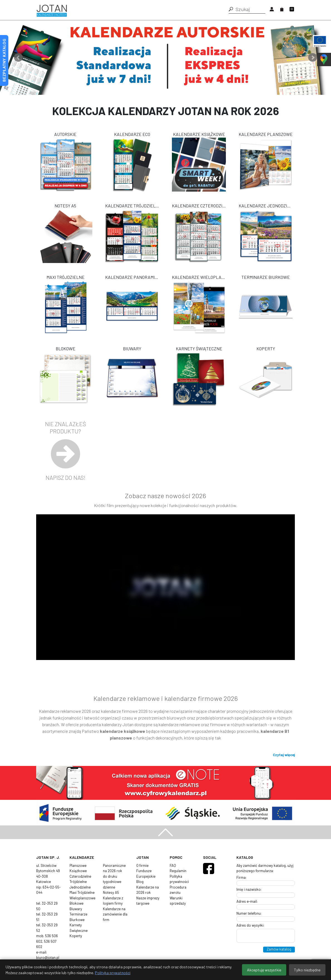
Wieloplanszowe (82, 898)
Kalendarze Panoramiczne (132, 277)
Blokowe (66, 348)
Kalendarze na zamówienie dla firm (115, 914)
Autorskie (65, 134)
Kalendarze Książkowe (199, 134)
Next (313, 58)
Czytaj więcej (284, 755)
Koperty (266, 348)
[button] (231, 9)
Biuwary (132, 348)
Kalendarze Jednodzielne (266, 206)
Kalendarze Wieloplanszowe (199, 277)
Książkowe (78, 871)
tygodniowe (112, 882)
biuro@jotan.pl (48, 957)
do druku (110, 876)
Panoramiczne (114, 865)
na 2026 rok (113, 871)
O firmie (142, 865)
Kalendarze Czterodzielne (199, 206)
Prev (18, 58)
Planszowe (78, 865)
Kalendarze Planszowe (266, 134)
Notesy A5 (65, 206)
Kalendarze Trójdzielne (132, 206)
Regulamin (178, 871)
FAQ (173, 865)
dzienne (109, 887)
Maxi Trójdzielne (66, 277)
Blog (140, 882)
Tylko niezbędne (307, 970)
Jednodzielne (80, 887)
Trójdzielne (78, 882)
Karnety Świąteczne (199, 348)
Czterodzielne (80, 876)
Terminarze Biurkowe (266, 277)
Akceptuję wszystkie (264, 970)
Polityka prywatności (113, 973)
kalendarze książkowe (123, 731)
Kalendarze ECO (132, 134)
